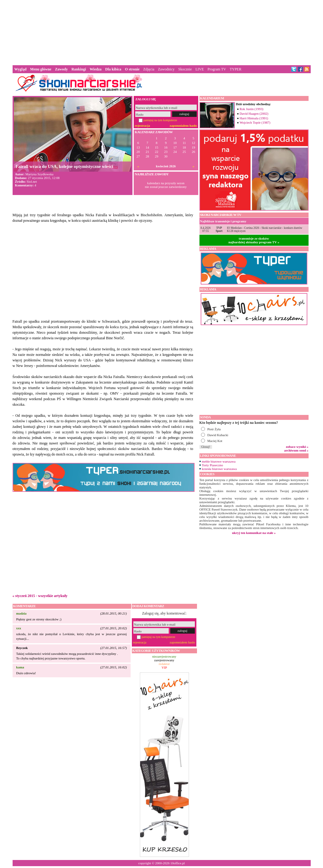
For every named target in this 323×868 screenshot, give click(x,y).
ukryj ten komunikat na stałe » (254, 533)
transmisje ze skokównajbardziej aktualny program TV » (254, 240)
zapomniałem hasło (183, 125)
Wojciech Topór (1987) (255, 122)
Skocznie (185, 69)
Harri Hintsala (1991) (254, 118)
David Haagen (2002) (254, 113)
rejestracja (143, 125)
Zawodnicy (166, 69)
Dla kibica (113, 69)
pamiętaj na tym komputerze (160, 120)
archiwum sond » (296, 450)
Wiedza (96, 69)
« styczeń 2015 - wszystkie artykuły (40, 596)
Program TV (217, 69)
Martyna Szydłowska (39, 174)
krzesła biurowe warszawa (219, 469)
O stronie (132, 69)
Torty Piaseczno (213, 465)
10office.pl (177, 863)
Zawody (61, 69)
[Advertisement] (162, 32)
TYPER (235, 69)
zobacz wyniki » (297, 447)
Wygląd (21, 69)
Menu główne (41, 69)
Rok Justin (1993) (252, 109)
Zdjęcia (149, 69)
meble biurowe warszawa (219, 461)
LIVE (200, 69)
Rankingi (79, 69)
